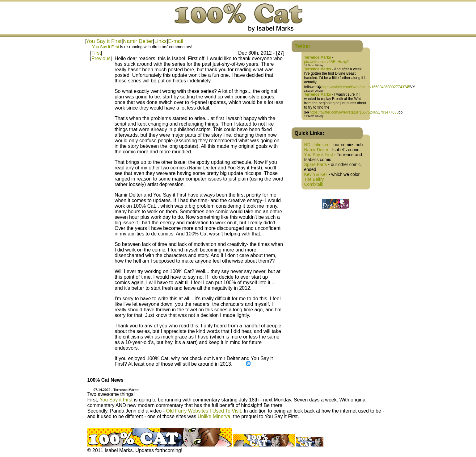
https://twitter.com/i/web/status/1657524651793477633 (354, 112)
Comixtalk (314, 184)
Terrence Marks (318, 57)
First (96, 53)
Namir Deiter (138, 41)
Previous (101, 58)
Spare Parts (316, 164)
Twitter (303, 46)
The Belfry (314, 179)
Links (160, 41)
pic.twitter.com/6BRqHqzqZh (327, 62)
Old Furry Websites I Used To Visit (203, 411)
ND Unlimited (317, 145)
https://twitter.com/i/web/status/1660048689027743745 (366, 87)
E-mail (176, 41)
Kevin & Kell (316, 174)
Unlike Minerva (214, 416)
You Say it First (104, 41)
